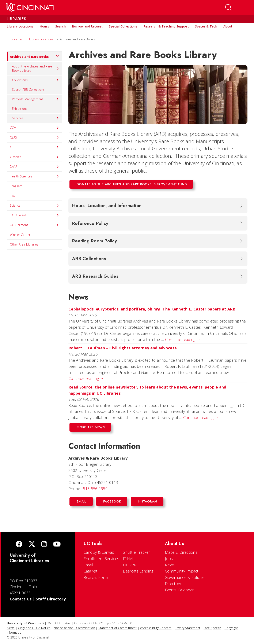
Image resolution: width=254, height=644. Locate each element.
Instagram (148, 501)
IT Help (129, 559)
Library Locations (41, 39)
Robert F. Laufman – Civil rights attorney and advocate (124, 348)
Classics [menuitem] (35, 157)
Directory (173, 584)
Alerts (11, 628)
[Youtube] (57, 544)
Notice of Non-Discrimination (74, 628)
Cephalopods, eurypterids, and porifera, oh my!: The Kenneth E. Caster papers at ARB (152, 309)
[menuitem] (20, 26)
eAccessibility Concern (156, 628)
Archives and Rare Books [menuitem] (33, 57)
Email (82, 501)
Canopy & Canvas (99, 552)
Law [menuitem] (13, 196)
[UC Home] (30, 7)
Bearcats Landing (138, 571)
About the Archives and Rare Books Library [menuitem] (36, 68)
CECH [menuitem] (35, 147)
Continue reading (183, 339)
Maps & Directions (181, 552)
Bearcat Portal (96, 577)
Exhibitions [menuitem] (20, 109)
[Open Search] (228, 7)
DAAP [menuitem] (35, 167)
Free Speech (212, 628)
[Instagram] (44, 544)
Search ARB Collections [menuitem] (28, 90)
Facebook (112, 501)
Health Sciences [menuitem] (35, 176)
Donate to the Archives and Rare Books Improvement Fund (132, 184)
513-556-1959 (95, 489)
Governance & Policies (185, 577)
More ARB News (91, 427)
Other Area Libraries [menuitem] (24, 244)
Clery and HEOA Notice (34, 628)
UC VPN (130, 565)
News (170, 565)
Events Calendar (179, 590)
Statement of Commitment (118, 628)
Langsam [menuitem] (16, 186)
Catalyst (90, 571)
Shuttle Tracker (137, 552)
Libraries (17, 39)
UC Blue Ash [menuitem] (35, 215)
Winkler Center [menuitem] (20, 235)
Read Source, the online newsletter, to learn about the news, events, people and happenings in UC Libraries (147, 390)
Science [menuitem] (35, 206)
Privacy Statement (187, 628)
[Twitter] (32, 544)
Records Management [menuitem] (36, 99)
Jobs (169, 559)
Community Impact (182, 571)
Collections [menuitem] (36, 80)
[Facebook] (19, 544)
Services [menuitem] (36, 118)
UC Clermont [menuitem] (35, 225)
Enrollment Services (101, 559)
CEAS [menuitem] (35, 137)
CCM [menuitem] (35, 128)
